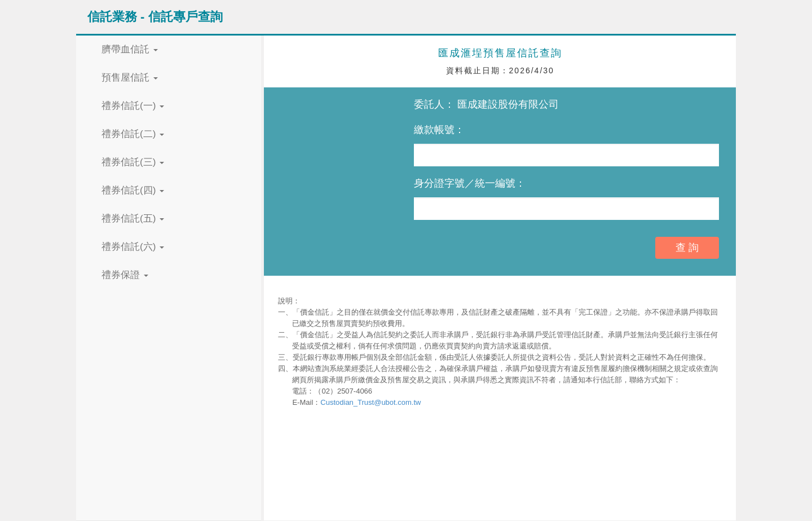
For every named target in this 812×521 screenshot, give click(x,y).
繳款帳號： (439, 130)
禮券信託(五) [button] (133, 218)
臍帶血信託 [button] (130, 49)
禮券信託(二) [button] (133, 134)
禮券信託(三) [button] (133, 162)
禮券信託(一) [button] (133, 106)
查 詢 (687, 248)
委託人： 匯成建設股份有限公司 (486, 104)
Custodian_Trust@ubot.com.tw (370, 402)
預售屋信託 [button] (130, 78)
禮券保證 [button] (125, 275)
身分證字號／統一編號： (470, 183)
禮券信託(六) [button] (133, 247)
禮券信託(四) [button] (133, 190)
